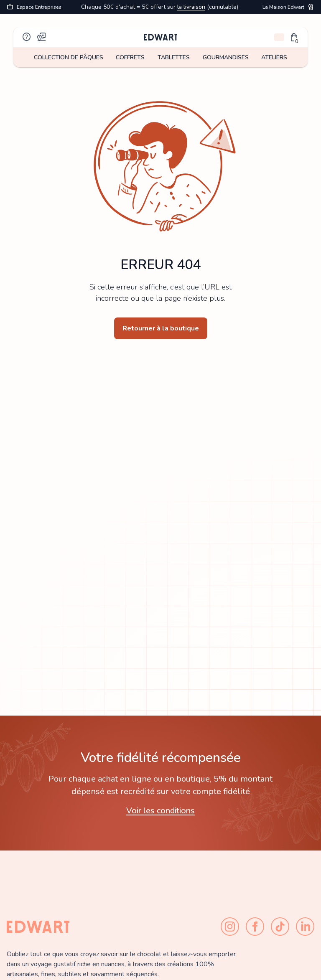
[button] (294, 37)
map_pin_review (42, 37)
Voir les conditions (160, 811)
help (27, 37)
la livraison (191, 7)
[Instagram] (230, 927)
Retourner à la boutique (161, 328)
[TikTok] (280, 927)
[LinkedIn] (305, 927)
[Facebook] (255, 927)
